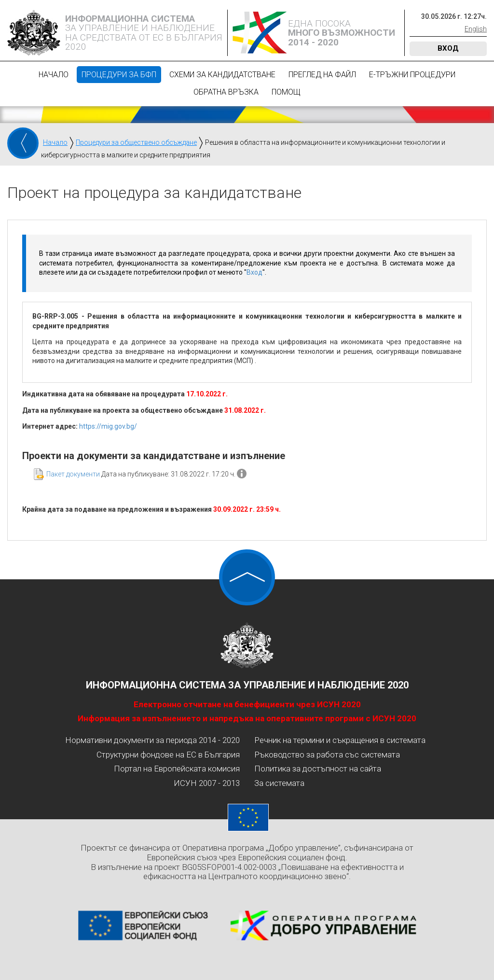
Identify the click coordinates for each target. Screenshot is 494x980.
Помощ (286, 92)
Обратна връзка (226, 92)
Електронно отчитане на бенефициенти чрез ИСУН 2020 (247, 704)
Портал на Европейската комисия (177, 769)
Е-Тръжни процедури (412, 75)
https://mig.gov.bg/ (108, 426)
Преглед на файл (322, 75)
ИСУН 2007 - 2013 (207, 783)
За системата (279, 783)
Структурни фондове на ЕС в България (168, 755)
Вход (448, 48)
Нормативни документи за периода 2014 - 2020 (152, 740)
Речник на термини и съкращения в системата (340, 740)
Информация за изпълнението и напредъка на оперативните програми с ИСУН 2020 (247, 718)
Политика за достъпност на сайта (318, 769)
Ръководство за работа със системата (327, 755)
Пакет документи (73, 474)
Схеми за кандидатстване (222, 75)
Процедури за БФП (119, 75)
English (476, 29)
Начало (54, 75)
